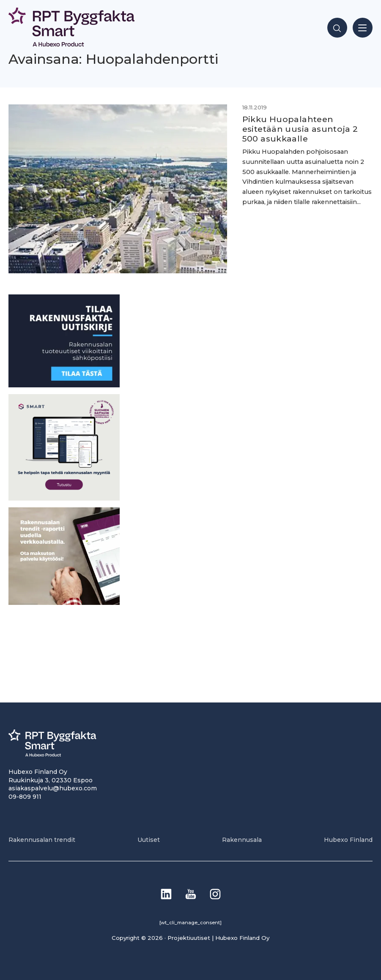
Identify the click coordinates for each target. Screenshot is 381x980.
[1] (64, 385)
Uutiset (149, 840)
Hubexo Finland (348, 840)
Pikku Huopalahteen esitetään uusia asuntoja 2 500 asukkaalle (300, 129)
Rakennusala (242, 840)
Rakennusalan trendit (42, 840)
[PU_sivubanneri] (64, 603)
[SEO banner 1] (64, 498)
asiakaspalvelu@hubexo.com (53, 788)
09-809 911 (25, 797)
